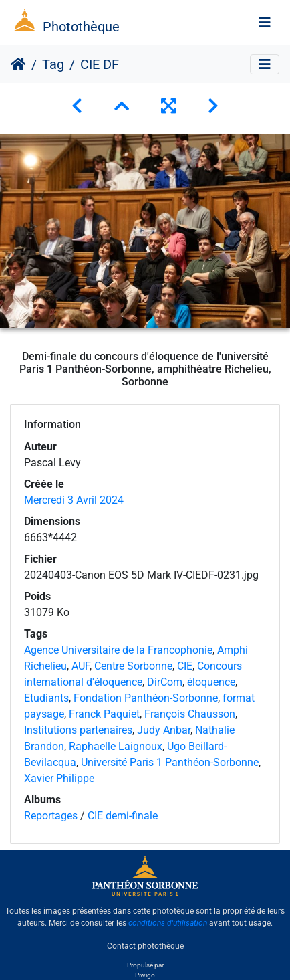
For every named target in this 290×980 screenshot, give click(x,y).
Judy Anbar (164, 730)
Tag (53, 64)
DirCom (165, 682)
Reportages (51, 816)
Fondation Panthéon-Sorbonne (146, 698)
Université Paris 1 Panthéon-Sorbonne (170, 762)
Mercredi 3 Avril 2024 (74, 500)
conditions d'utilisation (168, 923)
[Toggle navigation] (265, 23)
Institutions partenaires (78, 730)
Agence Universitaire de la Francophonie (118, 650)
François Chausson (190, 714)
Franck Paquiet (104, 714)
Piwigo (145, 975)
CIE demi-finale (123, 816)
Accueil (18, 64)
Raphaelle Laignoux (116, 746)
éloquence (211, 682)
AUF (81, 666)
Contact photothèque (145, 946)
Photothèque (81, 27)
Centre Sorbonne (133, 666)
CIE (185, 666)
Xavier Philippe (59, 778)
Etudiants (46, 698)
